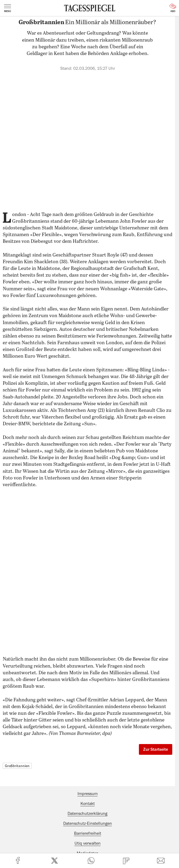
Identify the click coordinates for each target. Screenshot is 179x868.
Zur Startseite (156, 749)
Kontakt (88, 804)
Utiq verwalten (88, 843)
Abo (173, 8)
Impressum (88, 794)
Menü (8, 8)
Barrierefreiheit (88, 833)
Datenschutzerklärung (87, 814)
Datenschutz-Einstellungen (88, 823)
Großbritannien (17, 766)
